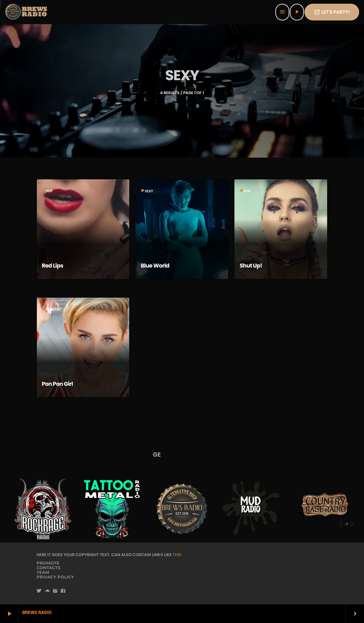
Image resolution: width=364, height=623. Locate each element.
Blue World (155, 266)
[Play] (297, 12)
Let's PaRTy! (332, 12)
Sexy (149, 191)
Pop (49, 191)
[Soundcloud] (47, 591)
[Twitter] (39, 591)
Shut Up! (251, 266)
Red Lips (52, 266)
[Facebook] (63, 591)
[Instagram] (55, 591)
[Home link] (27, 12)
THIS (177, 555)
